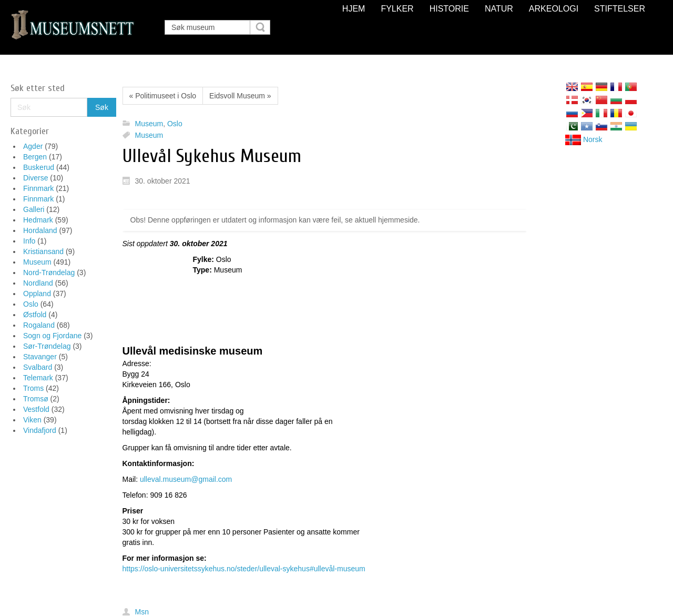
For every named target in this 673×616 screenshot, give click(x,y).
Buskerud (39, 167)
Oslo (31, 304)
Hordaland (40, 230)
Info (29, 241)
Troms (33, 388)
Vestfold (36, 409)
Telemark (38, 378)
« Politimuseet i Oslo (163, 96)
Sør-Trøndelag (47, 346)
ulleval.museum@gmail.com (186, 479)
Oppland (37, 294)
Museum (37, 262)
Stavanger (40, 357)
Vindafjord (40, 430)
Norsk (584, 139)
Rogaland (39, 325)
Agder (33, 146)
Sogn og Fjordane (52, 336)
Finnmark (38, 188)
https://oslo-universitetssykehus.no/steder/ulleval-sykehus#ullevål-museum (244, 569)
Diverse (35, 178)
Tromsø (36, 399)
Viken (32, 420)
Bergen (35, 157)
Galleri (34, 209)
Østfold (35, 315)
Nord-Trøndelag (49, 272)
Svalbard (38, 367)
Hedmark (38, 220)
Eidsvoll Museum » (240, 96)
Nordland (38, 283)
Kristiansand (43, 251)
